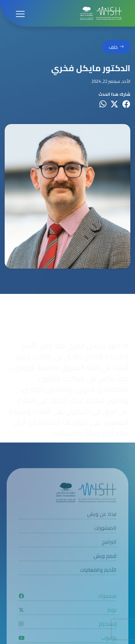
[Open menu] (20, 13)
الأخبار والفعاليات (98, 580)
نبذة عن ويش (102, 524)
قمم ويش (105, 566)
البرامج (109, 552)
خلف (113, 48)
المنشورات (105, 538)
